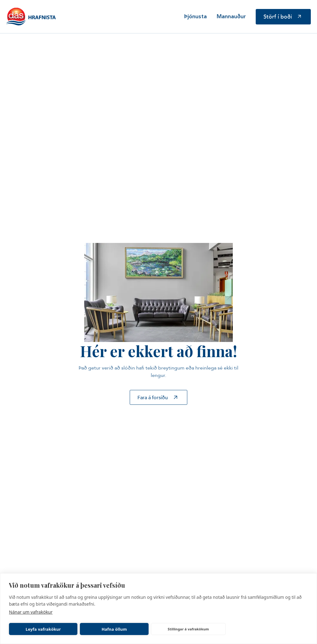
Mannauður (231, 17)
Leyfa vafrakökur (43, 629)
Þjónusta (195, 17)
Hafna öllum (114, 629)
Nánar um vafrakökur (31, 612)
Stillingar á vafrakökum (188, 629)
